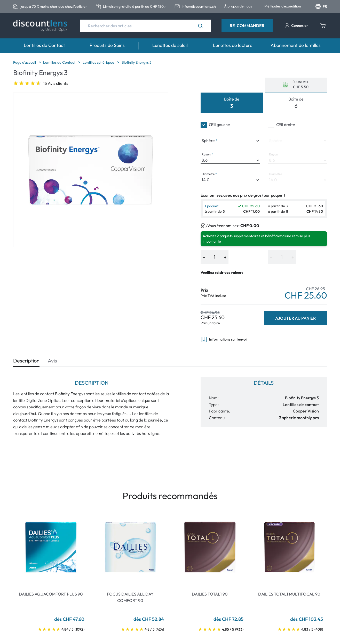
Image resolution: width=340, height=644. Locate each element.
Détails (264, 383)
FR (321, 6)
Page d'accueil (25, 62)
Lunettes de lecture (233, 45)
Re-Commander (247, 26)
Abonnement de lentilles (296, 45)
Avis (52, 361)
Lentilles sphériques (99, 62)
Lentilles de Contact (44, 45)
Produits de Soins (107, 45)
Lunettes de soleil (170, 45)
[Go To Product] (51, 547)
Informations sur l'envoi (224, 339)
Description (26, 361)
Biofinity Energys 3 (137, 62)
